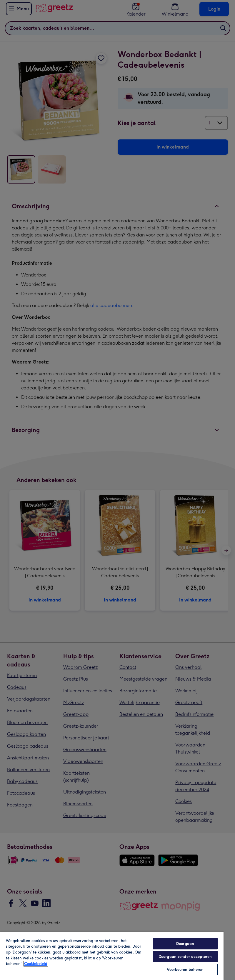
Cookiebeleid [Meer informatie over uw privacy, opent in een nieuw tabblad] (36, 964)
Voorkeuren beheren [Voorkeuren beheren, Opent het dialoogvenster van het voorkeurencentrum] (185, 970)
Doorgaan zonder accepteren (185, 957)
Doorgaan (185, 944)
